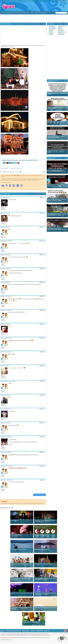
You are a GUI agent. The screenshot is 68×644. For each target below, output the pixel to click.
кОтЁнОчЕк (3, 466)
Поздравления (61, 34)
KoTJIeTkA (3, 310)
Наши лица (51, 33)
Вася (2, 409)
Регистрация (11, 1)
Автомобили (61, 31)
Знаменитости (52, 30)
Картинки (51, 31)
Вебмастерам (40, 631)
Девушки (60, 29)
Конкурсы (51, 34)
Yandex (34, 1)
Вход (2, 1)
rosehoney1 (3, 480)
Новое (32, 13)
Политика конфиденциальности (13, 631)
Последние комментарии (40, 13)
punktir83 (2, 241)
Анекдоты (60, 27)
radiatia (2, 338)
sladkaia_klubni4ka (4, 381)
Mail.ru (31, 1)
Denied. (2, 269)
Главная (3, 13)
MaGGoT (2, 437)
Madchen (2, 296)
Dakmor (2, 255)
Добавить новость (26, 13)
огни (18, 169)
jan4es (2, 395)
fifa (1, 366)
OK (26, 1)
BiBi (1, 213)
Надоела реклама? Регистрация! (13, 13)
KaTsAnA (2, 452)
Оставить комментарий (40, 495)
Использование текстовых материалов (9, 637)
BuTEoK (2, 352)
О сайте (2, 631)
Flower (2, 423)
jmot (1, 227)
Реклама (59, 1)
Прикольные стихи (62, 32)
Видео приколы (61, 26)
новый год (13, 169)
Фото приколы (52, 26)
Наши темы (61, 33)
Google (28, 1)
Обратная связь (63, 1)
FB (24, 1)
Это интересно (5, 169)
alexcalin (13, 172)
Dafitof (2, 324)
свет (21, 169)
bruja (2, 198)
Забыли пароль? (6, 1)
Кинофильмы (61, 30)
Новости (51, 32)
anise (2, 283)
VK (23, 1)
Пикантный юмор (53, 29)
